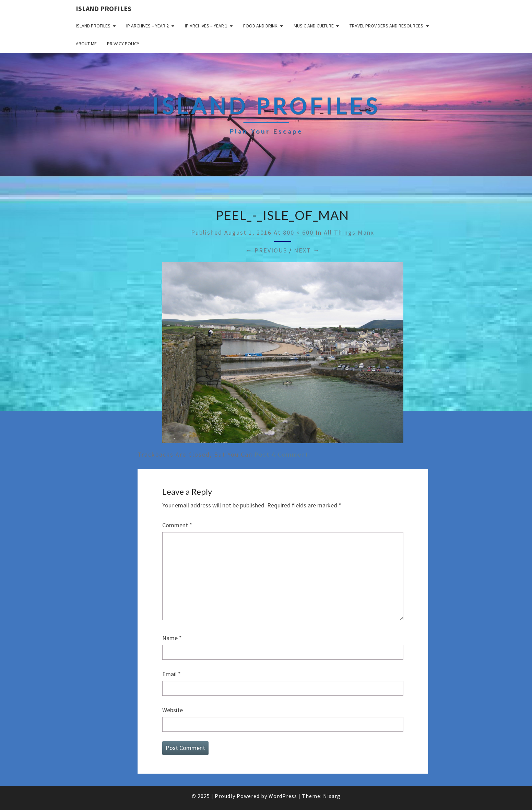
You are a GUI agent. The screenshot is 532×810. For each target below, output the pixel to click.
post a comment (281, 454)
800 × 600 (298, 232)
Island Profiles (104, 8)
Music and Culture (314, 26)
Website (173, 710)
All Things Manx (349, 232)
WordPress (283, 796)
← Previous (266, 250)
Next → (307, 250)
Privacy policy (123, 44)
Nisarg (332, 796)
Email (172, 674)
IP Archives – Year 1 (206, 26)
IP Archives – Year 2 (147, 26)
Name (172, 638)
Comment (177, 525)
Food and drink (260, 26)
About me (86, 44)
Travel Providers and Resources (386, 26)
